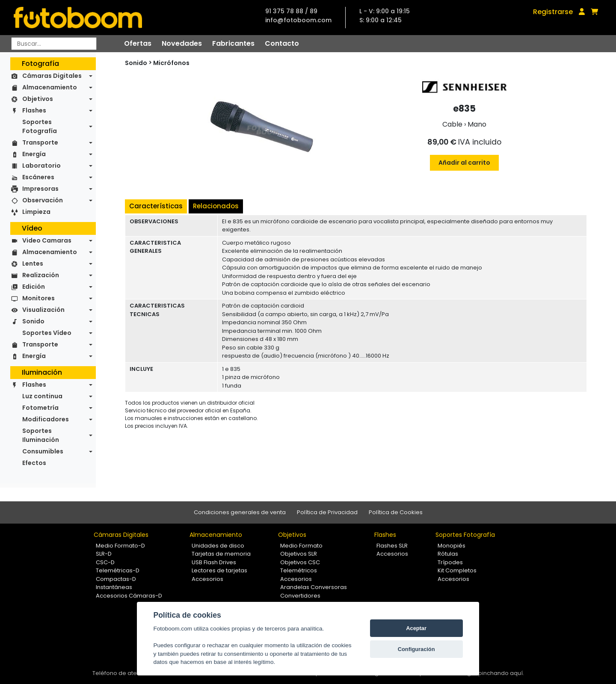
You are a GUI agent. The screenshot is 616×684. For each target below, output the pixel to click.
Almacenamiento (50, 87)
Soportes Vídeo (47, 333)
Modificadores (46, 419)
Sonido (33, 321)
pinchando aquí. (501, 673)
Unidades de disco (218, 546)
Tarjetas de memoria (221, 554)
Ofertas (138, 43)
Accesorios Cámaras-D (129, 596)
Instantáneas (114, 587)
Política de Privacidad (327, 512)
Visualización (43, 310)
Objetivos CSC (300, 562)
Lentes (33, 264)
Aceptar (416, 628)
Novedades (182, 43)
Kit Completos (457, 570)
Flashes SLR (392, 546)
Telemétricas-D (118, 570)
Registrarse (553, 12)
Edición (34, 287)
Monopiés (452, 546)
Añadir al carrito (464, 163)
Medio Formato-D (120, 546)
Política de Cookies (396, 512)
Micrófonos (171, 63)
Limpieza (36, 212)
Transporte (40, 142)
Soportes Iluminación (41, 435)
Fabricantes (233, 43)
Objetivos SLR (299, 554)
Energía (34, 154)
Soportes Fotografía (40, 126)
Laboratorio (41, 166)
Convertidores (300, 596)
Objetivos (38, 99)
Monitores (38, 298)
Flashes (34, 110)
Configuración (416, 649)
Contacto (282, 43)
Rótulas (448, 554)
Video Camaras (47, 240)
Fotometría (40, 408)
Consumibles (43, 451)
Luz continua (42, 396)
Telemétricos (299, 570)
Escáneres (38, 177)
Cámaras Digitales (52, 76)
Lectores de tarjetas (219, 570)
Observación (43, 200)
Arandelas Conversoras (314, 587)
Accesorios (207, 579)
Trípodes (450, 562)
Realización (41, 275)
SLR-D (104, 554)
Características (156, 206)
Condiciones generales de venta (240, 512)
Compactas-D (116, 579)
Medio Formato (301, 546)
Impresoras (40, 189)
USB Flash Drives (214, 562)
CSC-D (105, 562)
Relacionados (216, 206)
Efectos (34, 463)
